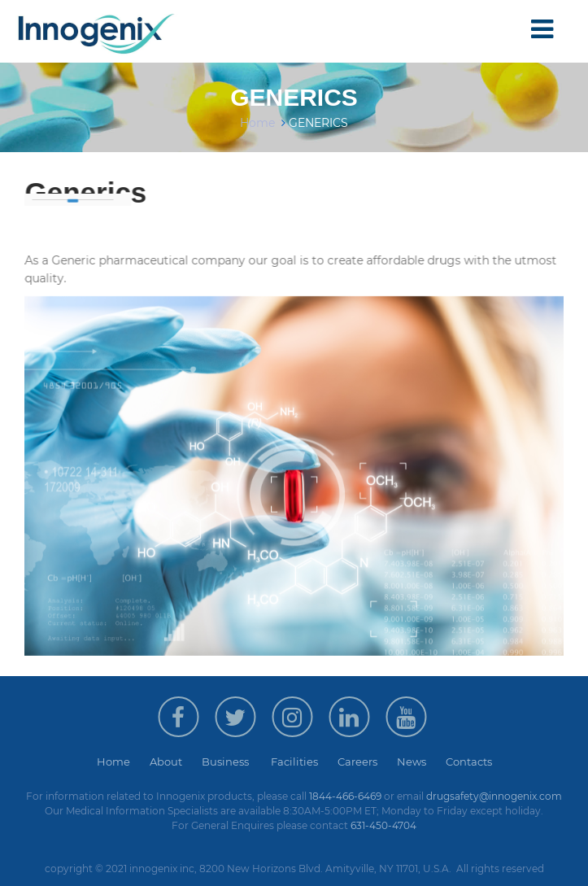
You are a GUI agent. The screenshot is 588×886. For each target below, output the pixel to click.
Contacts (469, 762)
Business (236, 762)
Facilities (304, 762)
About (176, 762)
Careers (367, 762)
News (421, 762)
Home (257, 123)
